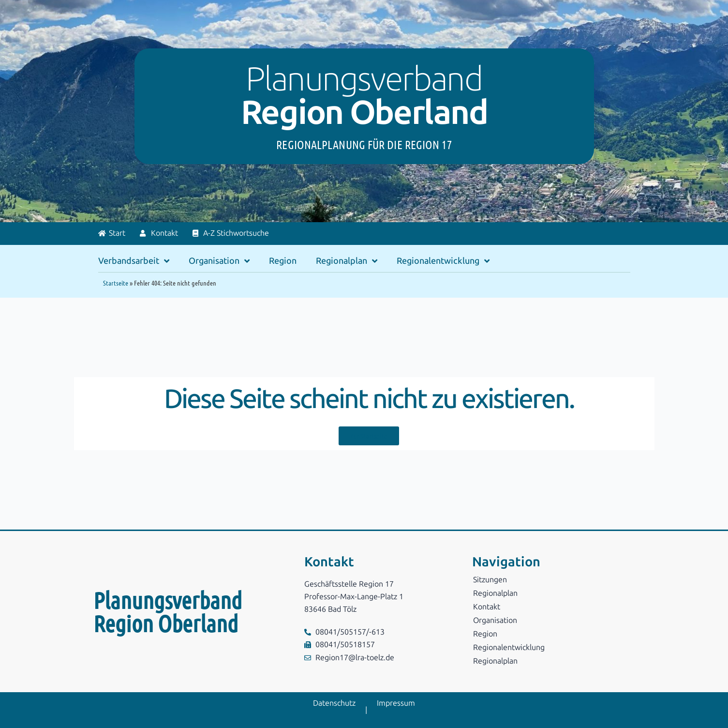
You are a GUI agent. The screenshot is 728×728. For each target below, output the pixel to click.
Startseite (116, 283)
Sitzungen (490, 580)
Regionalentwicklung (443, 261)
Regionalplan (347, 261)
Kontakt (487, 607)
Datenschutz (334, 703)
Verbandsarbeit (134, 261)
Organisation (219, 261)
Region (283, 261)
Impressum (396, 703)
